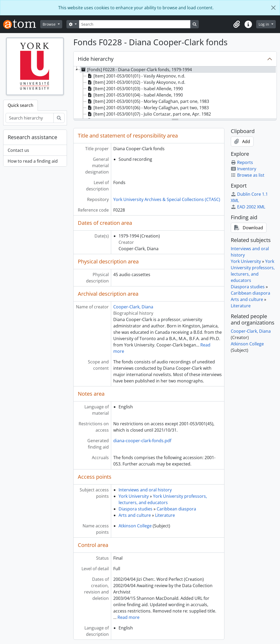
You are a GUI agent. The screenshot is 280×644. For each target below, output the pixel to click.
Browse (50, 24)
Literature (165, 515)
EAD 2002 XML (248, 207)
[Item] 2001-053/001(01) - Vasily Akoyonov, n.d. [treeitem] (136, 76)
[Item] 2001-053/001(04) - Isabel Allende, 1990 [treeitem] (135, 95)
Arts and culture (135, 515)
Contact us (18, 150)
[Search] (135, 24)
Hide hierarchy (96, 59)
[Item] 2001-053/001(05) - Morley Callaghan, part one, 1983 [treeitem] (148, 101)
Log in (264, 24)
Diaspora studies (136, 509)
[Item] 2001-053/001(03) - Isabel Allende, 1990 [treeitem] (135, 89)
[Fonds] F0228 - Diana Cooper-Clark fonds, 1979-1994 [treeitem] (136, 70)
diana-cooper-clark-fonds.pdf (142, 441)
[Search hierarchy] (30, 118)
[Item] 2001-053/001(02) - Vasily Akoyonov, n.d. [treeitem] (136, 82)
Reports (242, 162)
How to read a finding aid (33, 161)
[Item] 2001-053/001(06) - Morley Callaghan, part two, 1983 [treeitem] (148, 108)
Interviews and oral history (145, 490)
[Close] (273, 8)
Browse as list (248, 175)
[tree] (175, 93)
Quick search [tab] (21, 105)
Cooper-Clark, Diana (133, 307)
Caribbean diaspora (176, 509)
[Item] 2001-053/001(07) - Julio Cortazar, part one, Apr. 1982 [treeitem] (149, 114)
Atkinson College (135, 526)
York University (134, 496)
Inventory (243, 169)
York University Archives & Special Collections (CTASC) (167, 199)
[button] (237, 24)
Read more (128, 617)
